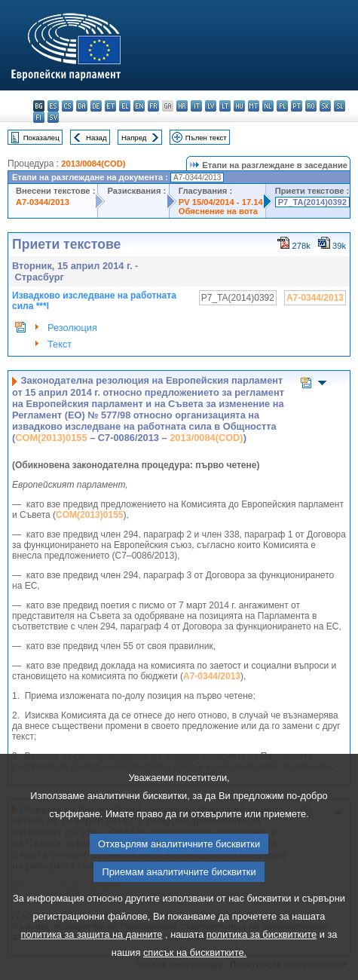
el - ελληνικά (125, 106)
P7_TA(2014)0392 (312, 202)
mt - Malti (254, 106)
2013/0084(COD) (93, 164)
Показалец (41, 138)
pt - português (297, 106)
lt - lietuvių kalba (225, 106)
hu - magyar (239, 106)
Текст (60, 344)
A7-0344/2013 (43, 202)
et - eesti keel (110, 106)
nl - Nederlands (268, 106)
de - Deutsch (96, 106)
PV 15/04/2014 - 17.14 (221, 202)
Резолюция (72, 328)
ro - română (311, 106)
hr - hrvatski (182, 106)
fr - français (153, 106)
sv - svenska (53, 117)
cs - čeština (67, 106)
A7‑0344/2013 (212, 676)
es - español (53, 106)
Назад (96, 138)
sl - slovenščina (340, 106)
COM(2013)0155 (51, 438)
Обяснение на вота (218, 211)
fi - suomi (39, 117)
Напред (134, 138)
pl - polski (282, 106)
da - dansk (82, 106)
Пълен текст (206, 138)
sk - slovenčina (325, 106)
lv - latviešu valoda (211, 106)
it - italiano (196, 106)
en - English (139, 106)
